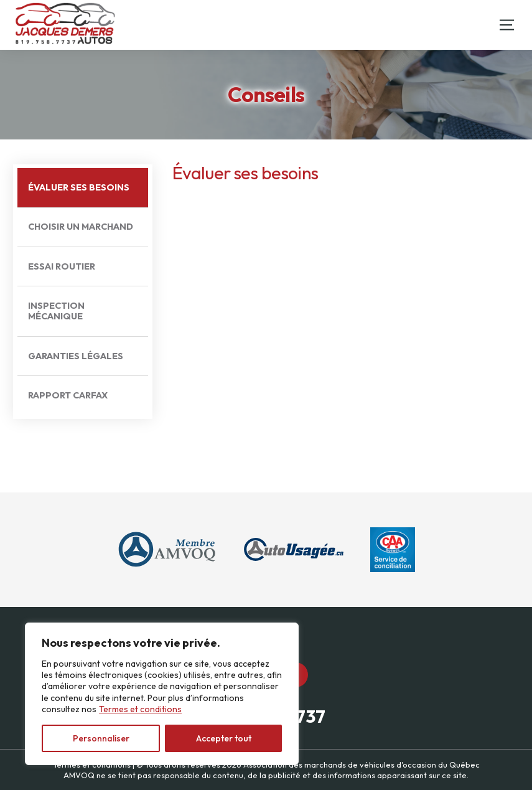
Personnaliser (101, 738)
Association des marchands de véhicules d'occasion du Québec (362, 764)
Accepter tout (224, 738)
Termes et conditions (140, 709)
